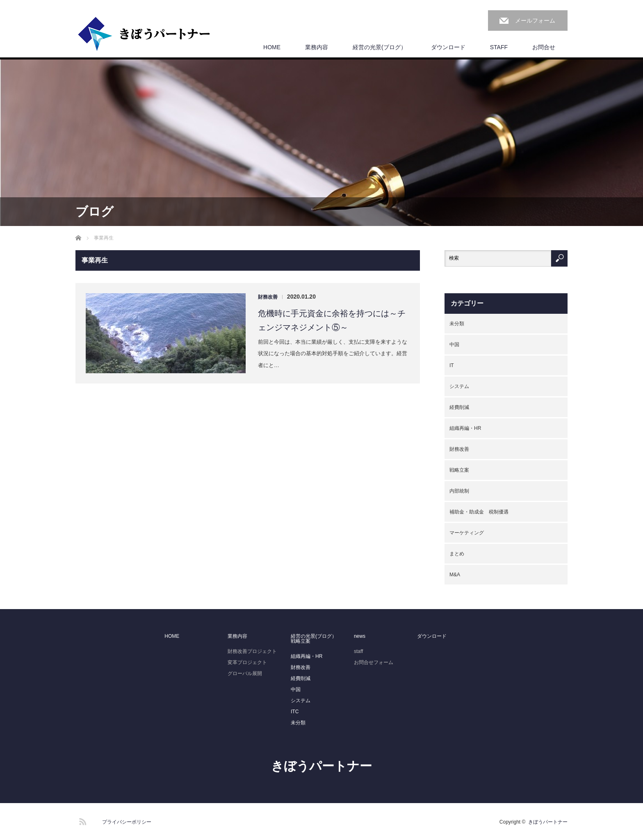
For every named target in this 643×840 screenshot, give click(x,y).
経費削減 (459, 407)
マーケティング (467, 533)
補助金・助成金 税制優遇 (479, 512)
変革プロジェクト (247, 662)
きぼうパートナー (321, 766)
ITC (295, 712)
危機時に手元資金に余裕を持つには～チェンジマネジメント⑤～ (332, 320)
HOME (272, 47)
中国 (454, 345)
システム (459, 386)
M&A (455, 575)
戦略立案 (459, 470)
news (360, 636)
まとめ (457, 554)
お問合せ (544, 47)
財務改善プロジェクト (252, 651)
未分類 (457, 324)
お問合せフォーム (374, 662)
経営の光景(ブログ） (380, 47)
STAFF (499, 47)
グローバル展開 (245, 673)
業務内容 (317, 47)
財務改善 (268, 297)
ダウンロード (448, 47)
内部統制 (459, 491)
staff (358, 651)
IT (452, 365)
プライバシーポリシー (127, 822)
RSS (82, 820)
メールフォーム (535, 21)
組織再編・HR (465, 428)
